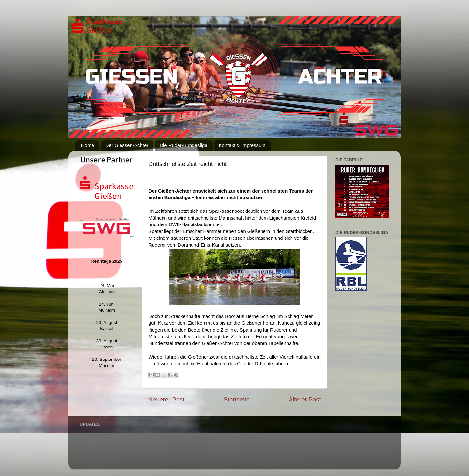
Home (88, 145)
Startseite (236, 399)
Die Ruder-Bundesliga (184, 145)
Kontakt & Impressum (242, 145)
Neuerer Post (166, 399)
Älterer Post (305, 399)
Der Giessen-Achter (127, 145)
